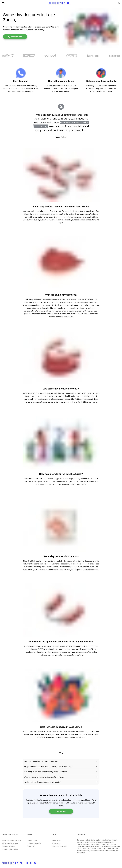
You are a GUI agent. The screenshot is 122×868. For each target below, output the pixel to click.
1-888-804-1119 (15, 37)
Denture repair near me (10, 849)
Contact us (31, 846)
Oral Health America (34, 843)
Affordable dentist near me (11, 841)
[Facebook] (31, 863)
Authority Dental (33, 841)
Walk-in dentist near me (10, 843)
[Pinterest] (35, 863)
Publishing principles (59, 846)
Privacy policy (57, 843)
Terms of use (56, 841)
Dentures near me (8, 846)
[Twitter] (27, 863)
